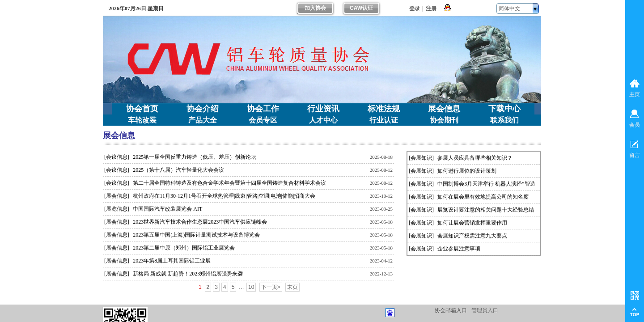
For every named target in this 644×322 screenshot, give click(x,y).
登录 (415, 8)
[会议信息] (117, 157)
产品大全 (203, 120)
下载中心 (504, 109)
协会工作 (263, 109)
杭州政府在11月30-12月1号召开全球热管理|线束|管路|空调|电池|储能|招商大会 (224, 196)
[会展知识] (421, 158)
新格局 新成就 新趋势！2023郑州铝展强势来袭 (188, 274)
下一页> (271, 287)
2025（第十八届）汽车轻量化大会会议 (178, 170)
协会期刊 (444, 120)
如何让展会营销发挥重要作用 (472, 223)
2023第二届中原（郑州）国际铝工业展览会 (184, 248)
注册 (431, 8)
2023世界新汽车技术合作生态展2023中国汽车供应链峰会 (200, 222)
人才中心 (323, 120)
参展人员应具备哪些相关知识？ (475, 158)
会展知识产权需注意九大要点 (472, 236)
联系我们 (504, 120)
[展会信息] (117, 196)
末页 (292, 287)
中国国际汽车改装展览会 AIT (167, 209)
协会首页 (142, 109)
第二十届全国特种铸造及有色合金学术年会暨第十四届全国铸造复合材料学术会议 (229, 183)
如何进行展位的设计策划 (467, 171)
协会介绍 (203, 109)
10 (251, 287)
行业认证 (384, 120)
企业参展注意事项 (459, 249)
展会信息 (444, 109)
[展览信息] (117, 209)
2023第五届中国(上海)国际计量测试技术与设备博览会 (196, 235)
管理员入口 (485, 310)
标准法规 (384, 109)
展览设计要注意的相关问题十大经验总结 (486, 210)
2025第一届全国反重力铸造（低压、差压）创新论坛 (195, 157)
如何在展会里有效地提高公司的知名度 (483, 197)
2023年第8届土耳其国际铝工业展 (172, 261)
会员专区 (263, 120)
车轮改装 (142, 120)
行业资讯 (323, 109)
